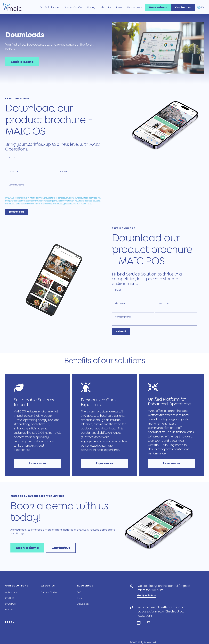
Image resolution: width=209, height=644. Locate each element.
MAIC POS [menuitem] (10, 604)
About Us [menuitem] (48, 586)
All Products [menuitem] (11, 592)
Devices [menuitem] (9, 610)
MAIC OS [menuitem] (10, 598)
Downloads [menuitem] (83, 604)
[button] (49, 7)
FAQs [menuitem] (80, 592)
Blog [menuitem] (79, 598)
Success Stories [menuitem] (49, 592)
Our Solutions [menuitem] (17, 586)
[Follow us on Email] (151, 623)
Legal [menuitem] (10, 622)
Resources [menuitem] (85, 586)
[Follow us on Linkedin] (142, 623)
